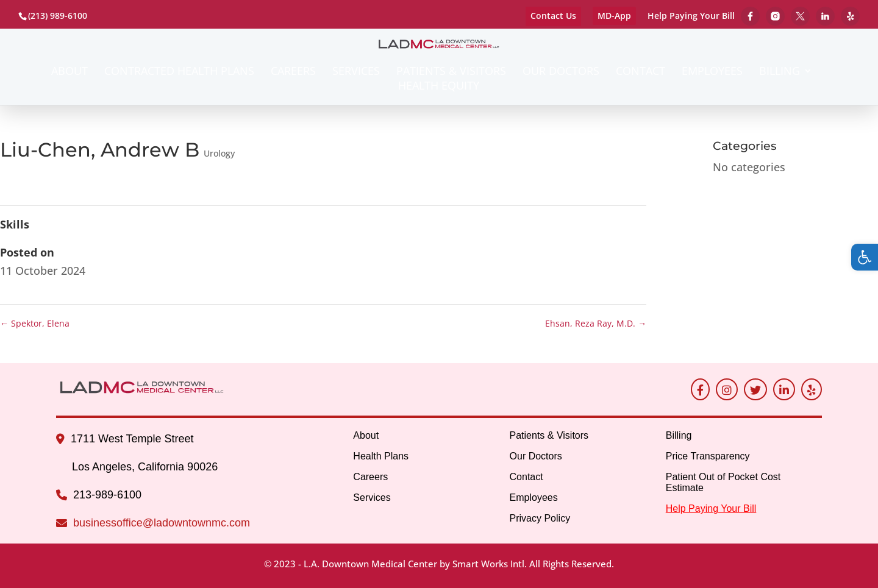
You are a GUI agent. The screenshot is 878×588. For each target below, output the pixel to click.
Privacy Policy (540, 518)
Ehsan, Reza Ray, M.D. (596, 323)
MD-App (614, 16)
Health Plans (381, 456)
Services (356, 72)
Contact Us (553, 16)
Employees (712, 72)
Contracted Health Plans (179, 72)
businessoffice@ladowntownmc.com (162, 523)
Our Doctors (561, 72)
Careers (293, 72)
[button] (865, 257)
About (70, 72)
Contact (641, 72)
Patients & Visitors (451, 72)
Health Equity (439, 87)
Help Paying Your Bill (691, 16)
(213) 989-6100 (58, 16)
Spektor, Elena (35, 323)
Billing (780, 72)
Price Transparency (708, 456)
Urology (219, 153)
